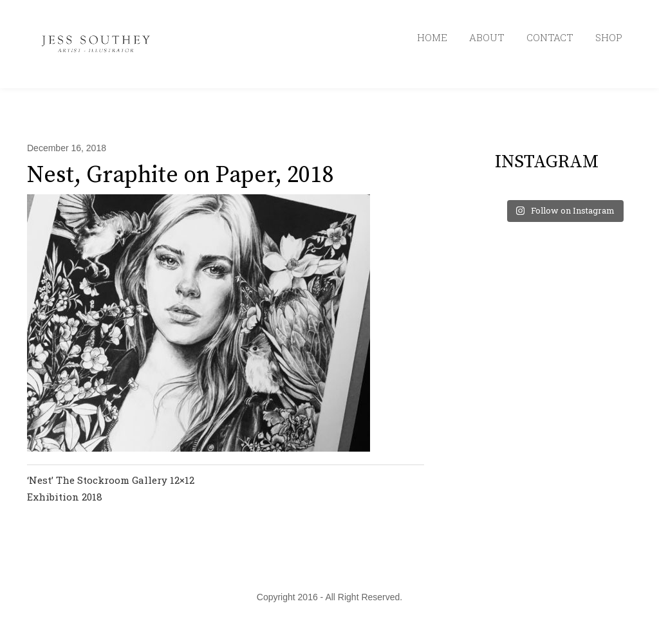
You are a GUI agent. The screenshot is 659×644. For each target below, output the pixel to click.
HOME (432, 37)
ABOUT (487, 37)
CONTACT (550, 37)
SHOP (609, 37)
